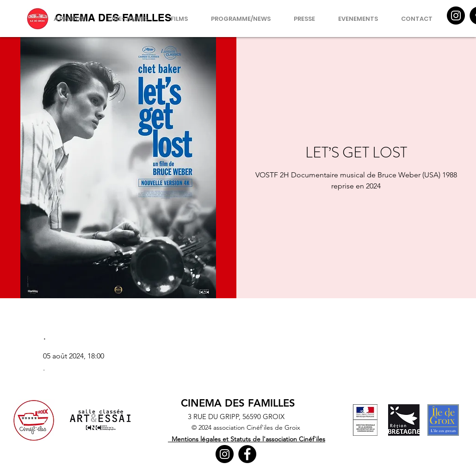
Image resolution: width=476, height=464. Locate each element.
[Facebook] (247, 454)
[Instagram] (456, 16)
